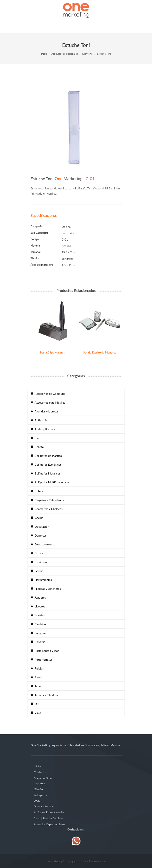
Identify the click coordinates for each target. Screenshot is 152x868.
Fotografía (40, 795)
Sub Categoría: (39, 233)
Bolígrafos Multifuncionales (50, 482)
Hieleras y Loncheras (46, 589)
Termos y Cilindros (44, 695)
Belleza (37, 447)
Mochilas (38, 624)
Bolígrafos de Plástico (46, 456)
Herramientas (41, 580)
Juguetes (38, 597)
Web (37, 801)
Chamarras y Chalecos (47, 509)
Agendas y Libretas (45, 411)
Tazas (36, 686)
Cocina (37, 518)
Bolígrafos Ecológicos (46, 465)
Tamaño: (36, 252)
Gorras (37, 571)
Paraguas (38, 633)
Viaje (36, 713)
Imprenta (40, 783)
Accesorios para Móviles (48, 402)
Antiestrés (39, 420)
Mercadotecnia (43, 806)
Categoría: (37, 226)
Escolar (37, 553)
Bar (35, 438)
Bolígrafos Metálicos (46, 473)
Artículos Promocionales (65, 54)
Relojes (37, 668)
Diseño (38, 789)
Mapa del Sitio (43, 778)
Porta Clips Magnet (52, 352)
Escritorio (87, 54)
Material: (36, 245)
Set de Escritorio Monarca (100, 352)
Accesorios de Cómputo (48, 394)
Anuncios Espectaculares (50, 824)
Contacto (40, 772)
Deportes (39, 535)
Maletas (38, 615)
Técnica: (35, 258)
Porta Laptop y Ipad (45, 651)
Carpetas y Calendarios (47, 500)
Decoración (40, 527)
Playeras (38, 642)
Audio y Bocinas (43, 429)
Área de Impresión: (42, 265)
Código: (35, 239)
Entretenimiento (43, 544)
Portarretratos (42, 660)
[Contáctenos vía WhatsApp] (76, 841)
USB (36, 704)
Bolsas (37, 491)
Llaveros (38, 606)
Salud (36, 677)
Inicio (44, 54)
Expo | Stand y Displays (48, 818)
